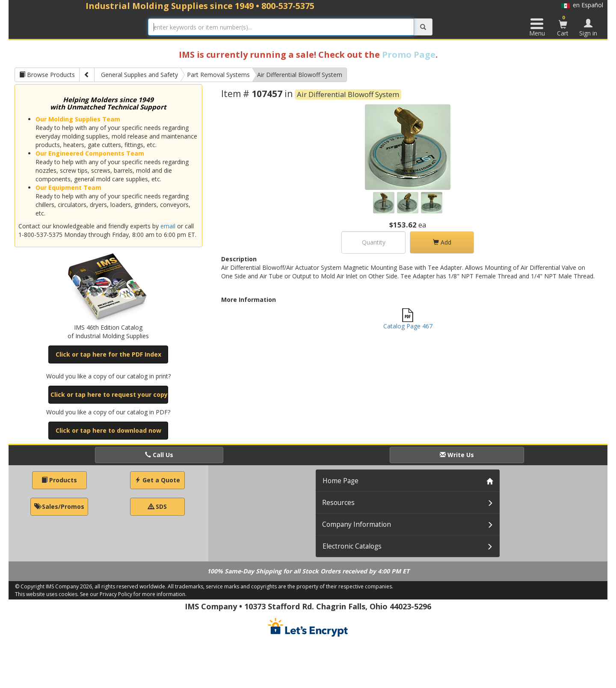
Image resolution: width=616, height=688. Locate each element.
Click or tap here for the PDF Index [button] (108, 354)
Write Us (457, 455)
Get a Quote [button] (157, 480)
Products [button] (59, 480)
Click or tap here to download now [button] (108, 430)
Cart (563, 26)
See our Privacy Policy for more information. (133, 594)
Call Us (159, 455)
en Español (582, 5)
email (168, 226)
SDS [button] (157, 506)
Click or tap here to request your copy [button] (109, 394)
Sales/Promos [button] (59, 506)
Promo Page (409, 55)
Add (442, 242)
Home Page (341, 481)
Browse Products (47, 75)
